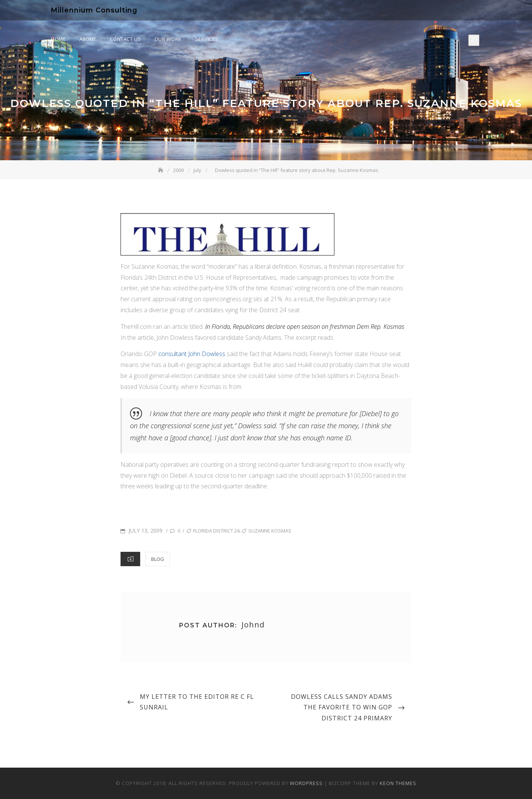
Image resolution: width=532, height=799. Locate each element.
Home (58, 39)
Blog (158, 559)
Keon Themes (398, 783)
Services (207, 39)
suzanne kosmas (270, 531)
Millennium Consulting (94, 10)
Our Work (168, 39)
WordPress (306, 783)
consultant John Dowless (192, 354)
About (88, 39)
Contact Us (125, 39)
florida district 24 (216, 531)
